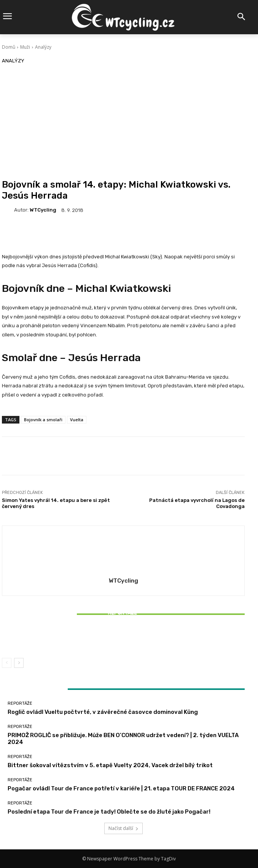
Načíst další (123, 828)
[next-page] (19, 663)
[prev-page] (7, 663)
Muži (25, 47)
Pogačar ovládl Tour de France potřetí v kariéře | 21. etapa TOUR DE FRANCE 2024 (121, 788)
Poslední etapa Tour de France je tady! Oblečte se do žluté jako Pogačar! (109, 812)
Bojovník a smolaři (43, 420)
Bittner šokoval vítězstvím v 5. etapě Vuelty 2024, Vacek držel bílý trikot (123, 639)
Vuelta (77, 420)
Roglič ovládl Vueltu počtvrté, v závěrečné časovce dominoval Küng (103, 712)
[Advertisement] (123, 122)
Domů (9, 47)
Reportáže (122, 613)
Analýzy (43, 47)
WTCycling (43, 210)
